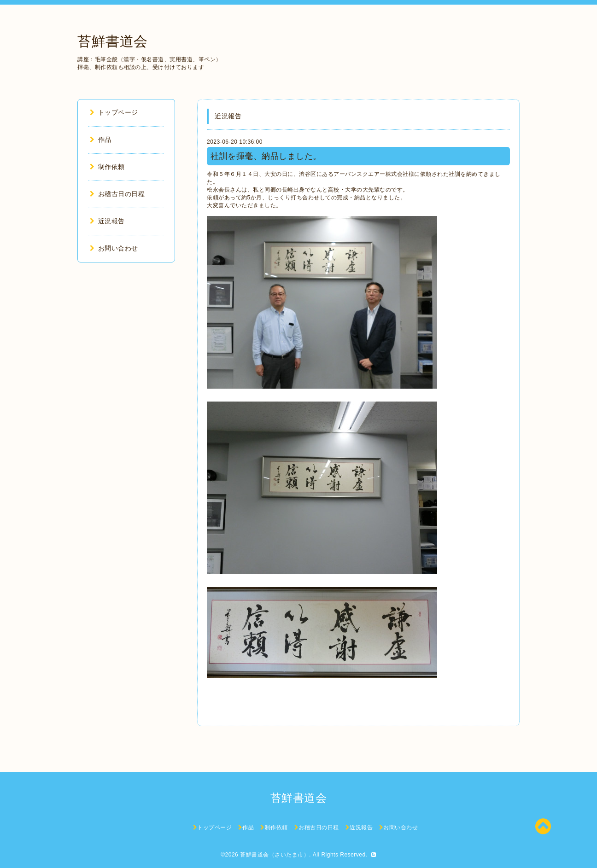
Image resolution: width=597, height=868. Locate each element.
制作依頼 (107, 167)
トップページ (114, 112)
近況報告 (107, 221)
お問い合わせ (114, 248)
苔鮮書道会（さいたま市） (275, 855)
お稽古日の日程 (117, 194)
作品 (101, 140)
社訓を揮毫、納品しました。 (266, 156)
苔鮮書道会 (113, 41)
